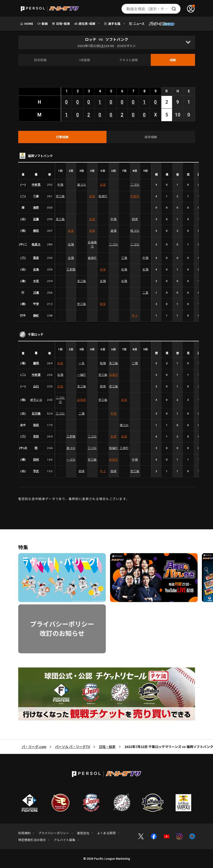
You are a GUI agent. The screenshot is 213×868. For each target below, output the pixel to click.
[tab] (62, 137)
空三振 (60, 196)
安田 (36, 436)
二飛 (135, 363)
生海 (36, 269)
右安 (71, 231)
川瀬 (36, 293)
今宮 (36, 281)
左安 (103, 185)
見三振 (60, 219)
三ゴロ (60, 414)
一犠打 (82, 375)
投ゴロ (135, 231)
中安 (135, 196)
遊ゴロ (82, 185)
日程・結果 (107, 747)
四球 (135, 219)
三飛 (124, 258)
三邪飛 (71, 269)
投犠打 (114, 448)
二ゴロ (135, 185)
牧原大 (36, 244)
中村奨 (36, 375)
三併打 (124, 448)
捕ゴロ (124, 425)
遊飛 (113, 231)
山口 (36, 386)
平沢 (36, 471)
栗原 (36, 258)
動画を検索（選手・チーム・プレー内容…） (153, 9)
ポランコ (36, 400)
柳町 (36, 316)
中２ (135, 316)
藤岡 (36, 363)
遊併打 (92, 258)
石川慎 (36, 414)
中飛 (60, 185)
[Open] (188, 42)
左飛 (71, 258)
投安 (103, 304)
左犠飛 (92, 244)
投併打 (103, 196)
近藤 (36, 219)
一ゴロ (71, 460)
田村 (36, 460)
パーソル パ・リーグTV (73, 747)
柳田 (36, 231)
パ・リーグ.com (34, 747)
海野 (36, 208)
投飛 (103, 363)
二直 (145, 293)
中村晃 (36, 185)
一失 (82, 363)
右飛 (71, 244)
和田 (36, 425)
